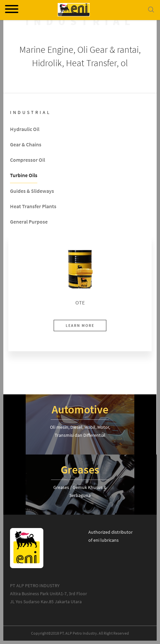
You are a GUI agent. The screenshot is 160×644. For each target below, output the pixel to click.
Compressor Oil (27, 160)
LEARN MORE (80, 325)
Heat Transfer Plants (33, 207)
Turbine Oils (24, 175)
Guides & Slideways (32, 191)
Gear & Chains (26, 145)
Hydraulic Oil (25, 129)
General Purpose (29, 222)
